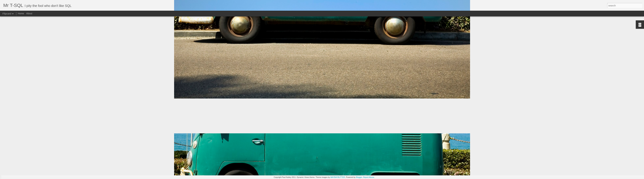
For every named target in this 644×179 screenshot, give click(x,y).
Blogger (359, 177)
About (29, 13)
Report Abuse (369, 177)
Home (21, 13)
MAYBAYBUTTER (338, 177)
